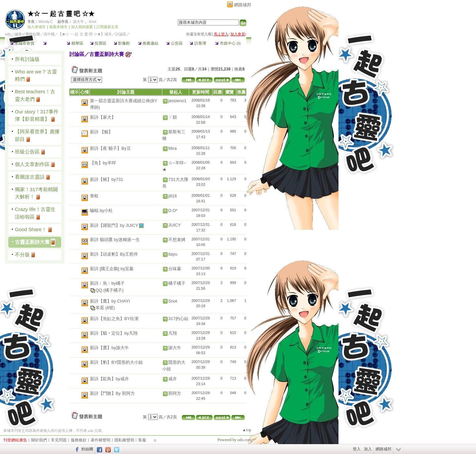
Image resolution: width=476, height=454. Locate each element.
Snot (92, 21)
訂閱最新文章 (107, 27)
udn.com (244, 440)
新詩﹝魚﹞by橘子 (107, 283)
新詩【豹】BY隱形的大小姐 (116, 362)
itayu (173, 254)
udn (8, 34)
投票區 (98, 43)
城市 (18, 34)
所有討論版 (27, 59)
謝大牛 (79, 21)
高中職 (49, 34)
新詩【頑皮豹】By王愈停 (114, 254)
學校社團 (33, 34)
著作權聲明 (100, 440)
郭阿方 (175, 393)
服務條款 (79, 440)
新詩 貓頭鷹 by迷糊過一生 (115, 240)
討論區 (51, 43)
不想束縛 (177, 240)
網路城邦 (243, 5)
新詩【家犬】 (103, 117)
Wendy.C (46, 21)
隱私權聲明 (124, 440)
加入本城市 (37, 27)
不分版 (22, 254)
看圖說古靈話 (30, 177)
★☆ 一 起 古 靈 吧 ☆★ (61, 14)
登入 (357, 449)
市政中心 (228, 43)
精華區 (75, 43)
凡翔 (173, 333)
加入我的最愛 (82, 27)
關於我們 (39, 440)
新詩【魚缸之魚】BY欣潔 (114, 319)
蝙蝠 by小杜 (101, 210)
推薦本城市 (58, 27)
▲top (247, 430)
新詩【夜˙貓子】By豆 (110, 148)
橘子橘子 (177, 283)
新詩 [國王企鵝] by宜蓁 (112, 269)
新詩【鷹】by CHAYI (110, 301)
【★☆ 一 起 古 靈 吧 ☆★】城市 (85, 34)
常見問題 (59, 440)
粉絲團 (87, 449)
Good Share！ (31, 229)
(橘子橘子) (114, 290)
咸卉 (173, 379)
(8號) (110, 308)
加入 (368, 449)
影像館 (122, 43)
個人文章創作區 (32, 164)
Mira (172, 148)
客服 (142, 440)
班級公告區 (27, 152)
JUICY (175, 225)
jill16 (173, 196)
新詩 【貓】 (101, 132)
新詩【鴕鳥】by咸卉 (109, 379)
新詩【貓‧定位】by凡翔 (114, 333)
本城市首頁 (22, 43)
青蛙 (94, 196)
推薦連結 (148, 43)
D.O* (173, 210)
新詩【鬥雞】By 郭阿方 (112, 393)
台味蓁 (175, 269)
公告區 (174, 43)
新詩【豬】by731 (106, 179)
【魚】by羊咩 (103, 163)
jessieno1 (177, 101)
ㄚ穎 (173, 117)
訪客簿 (198, 43)
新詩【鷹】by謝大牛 (109, 348)
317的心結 (178, 319)
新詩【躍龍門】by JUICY (115, 225)
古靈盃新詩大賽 (32, 242)
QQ (99, 290)
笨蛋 (100, 308)
